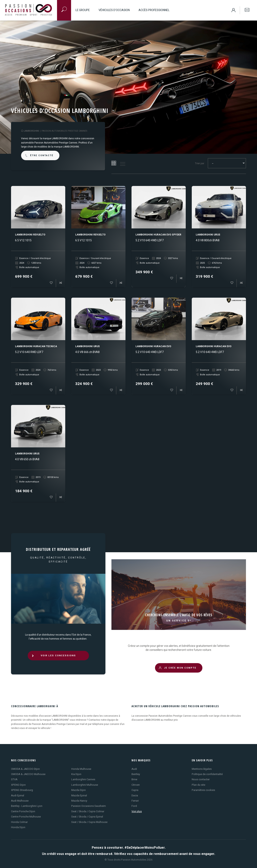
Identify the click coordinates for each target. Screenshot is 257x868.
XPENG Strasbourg (22, 790)
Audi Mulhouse (20, 801)
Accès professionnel (154, 10)
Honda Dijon (18, 827)
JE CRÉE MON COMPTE (177, 668)
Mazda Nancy (79, 801)
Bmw (134, 779)
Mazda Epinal (79, 795)
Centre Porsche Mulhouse (26, 817)
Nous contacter (201, 779)
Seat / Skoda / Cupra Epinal (87, 817)
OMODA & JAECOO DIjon (25, 769)
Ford (134, 806)
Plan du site (198, 785)
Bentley (136, 774)
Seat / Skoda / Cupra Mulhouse (89, 822)
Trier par (200, 163)
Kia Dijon (76, 774)
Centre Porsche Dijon (23, 811)
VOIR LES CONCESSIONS (54, 656)
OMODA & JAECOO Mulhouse (28, 774)
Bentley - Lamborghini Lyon (27, 806)
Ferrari (135, 801)
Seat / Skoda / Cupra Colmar (88, 811)
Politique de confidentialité (207, 774)
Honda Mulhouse (81, 769)
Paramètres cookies (203, 790)
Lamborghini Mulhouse (85, 785)
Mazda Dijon (79, 790)
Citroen (136, 785)
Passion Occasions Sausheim (89, 806)
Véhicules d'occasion (114, 10)
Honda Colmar (19, 822)
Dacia (135, 795)
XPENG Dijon (18, 785)
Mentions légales (202, 769)
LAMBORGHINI (31, 131)
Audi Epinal (18, 795)
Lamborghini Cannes (83, 779)
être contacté (39, 155)
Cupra (135, 790)
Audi (134, 769)
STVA (14, 779)
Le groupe (83, 10)
